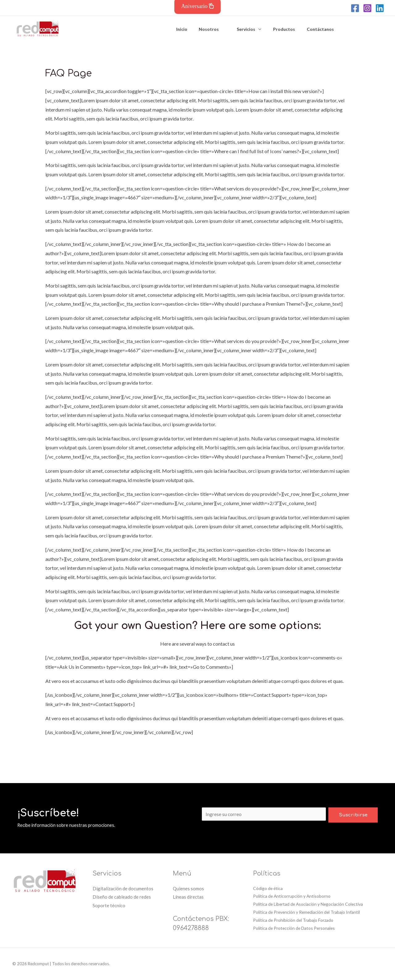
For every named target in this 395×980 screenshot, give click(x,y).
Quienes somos (188, 888)
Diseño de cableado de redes (122, 897)
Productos (277, 29)
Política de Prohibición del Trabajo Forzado (293, 920)
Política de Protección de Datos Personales (295, 928)
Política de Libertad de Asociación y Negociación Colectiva (309, 904)
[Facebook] (355, 8)
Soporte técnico (109, 905)
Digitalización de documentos (123, 888)
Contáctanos (310, 29)
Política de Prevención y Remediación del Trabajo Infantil (307, 912)
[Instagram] (367, 8)
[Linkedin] (380, 8)
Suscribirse (353, 815)
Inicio (183, 29)
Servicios (242, 29)
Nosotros (208, 29)
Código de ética (268, 888)
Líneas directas (188, 897)
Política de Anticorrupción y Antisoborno (292, 896)
